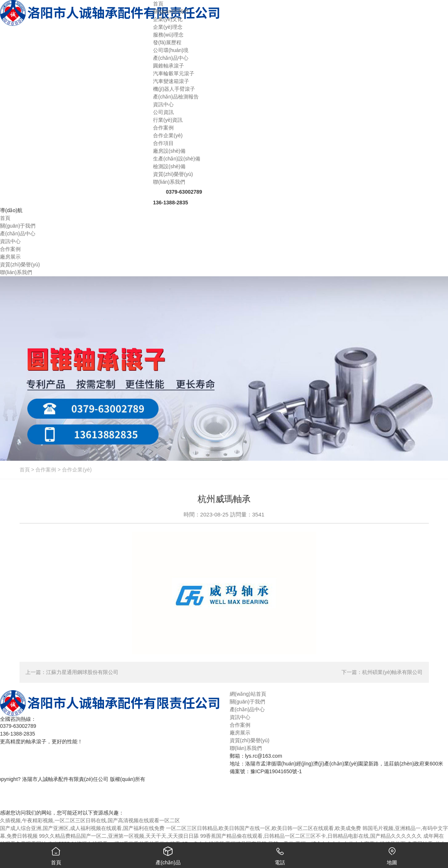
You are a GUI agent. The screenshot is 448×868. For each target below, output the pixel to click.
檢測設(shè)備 (169, 166)
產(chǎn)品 (168, 854)
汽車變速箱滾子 (171, 81)
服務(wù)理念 (168, 35)
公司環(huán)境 (171, 50)
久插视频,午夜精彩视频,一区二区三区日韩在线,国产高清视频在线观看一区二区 (90, 820)
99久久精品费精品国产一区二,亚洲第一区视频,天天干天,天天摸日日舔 (119, 836)
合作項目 (163, 143)
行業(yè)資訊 (168, 120)
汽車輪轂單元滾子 (174, 73)
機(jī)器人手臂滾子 (174, 89)
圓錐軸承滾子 (169, 66)
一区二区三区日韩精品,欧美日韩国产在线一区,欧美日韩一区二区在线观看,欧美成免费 (264, 828)
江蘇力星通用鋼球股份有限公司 (82, 672)
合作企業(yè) (168, 135)
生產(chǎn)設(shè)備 (177, 159)
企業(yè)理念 (168, 27)
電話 (280, 854)
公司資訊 (163, 112)
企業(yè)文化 (168, 19)
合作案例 (46, 470)
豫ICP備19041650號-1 (276, 771)
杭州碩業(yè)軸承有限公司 (392, 672)
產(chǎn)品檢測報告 (176, 97)
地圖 (392, 854)
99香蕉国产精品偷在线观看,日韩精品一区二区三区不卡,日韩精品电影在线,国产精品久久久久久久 (311, 836)
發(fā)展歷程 (167, 42)
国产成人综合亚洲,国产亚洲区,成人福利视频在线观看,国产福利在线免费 (82, 828)
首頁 (25, 470)
